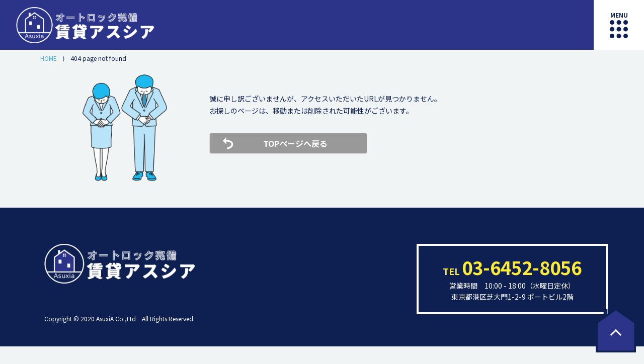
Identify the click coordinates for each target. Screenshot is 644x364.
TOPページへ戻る (295, 143)
